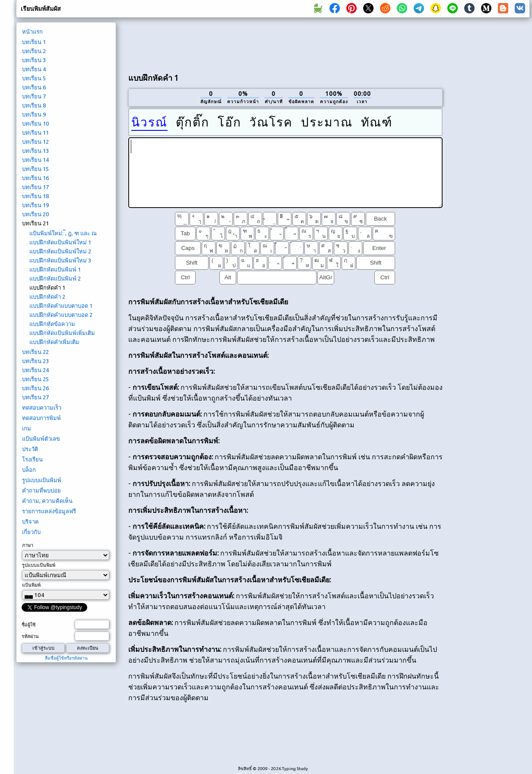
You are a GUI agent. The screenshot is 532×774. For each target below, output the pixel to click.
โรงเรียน (32, 459)
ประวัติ (30, 449)
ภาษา (28, 545)
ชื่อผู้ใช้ (28, 625)
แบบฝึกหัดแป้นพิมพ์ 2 (55, 278)
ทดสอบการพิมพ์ (41, 418)
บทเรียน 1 (34, 42)
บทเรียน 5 (34, 78)
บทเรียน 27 (35, 397)
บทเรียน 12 (35, 142)
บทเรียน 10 (35, 123)
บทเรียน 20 (35, 214)
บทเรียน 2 (34, 51)
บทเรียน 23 (35, 361)
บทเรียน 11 (35, 133)
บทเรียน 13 (35, 151)
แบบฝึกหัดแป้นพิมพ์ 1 (55, 269)
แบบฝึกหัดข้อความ (52, 324)
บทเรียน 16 (35, 178)
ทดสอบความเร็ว (42, 408)
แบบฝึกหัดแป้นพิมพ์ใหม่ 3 (60, 260)
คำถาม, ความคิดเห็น (47, 501)
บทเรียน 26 (35, 388)
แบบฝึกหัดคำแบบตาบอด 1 (61, 306)
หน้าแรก (32, 32)
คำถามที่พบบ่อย (41, 490)
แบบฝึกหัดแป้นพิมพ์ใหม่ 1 (60, 242)
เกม (27, 428)
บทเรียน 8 (34, 105)
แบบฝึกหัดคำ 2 (47, 297)
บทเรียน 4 (34, 69)
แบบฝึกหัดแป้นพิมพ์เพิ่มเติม (62, 333)
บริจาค (30, 521)
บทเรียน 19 (35, 205)
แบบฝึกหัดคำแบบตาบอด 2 (61, 315)
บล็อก (29, 470)
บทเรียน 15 (35, 169)
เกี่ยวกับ (31, 532)
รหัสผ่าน (30, 636)
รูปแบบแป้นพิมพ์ (42, 480)
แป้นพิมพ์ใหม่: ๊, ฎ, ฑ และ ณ (63, 233)
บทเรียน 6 (34, 87)
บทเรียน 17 (35, 187)
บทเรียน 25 (35, 379)
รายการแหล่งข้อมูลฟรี (49, 511)
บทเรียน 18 (35, 196)
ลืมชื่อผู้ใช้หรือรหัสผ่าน (66, 658)
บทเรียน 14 (35, 160)
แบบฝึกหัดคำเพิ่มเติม (54, 342)
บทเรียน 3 (34, 60)
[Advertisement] (489, 167)
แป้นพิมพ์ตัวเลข (41, 439)
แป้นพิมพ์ (31, 585)
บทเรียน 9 (34, 114)
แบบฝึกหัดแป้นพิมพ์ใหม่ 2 (60, 251)
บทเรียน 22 (35, 352)
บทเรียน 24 (35, 370)
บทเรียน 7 (34, 96)
